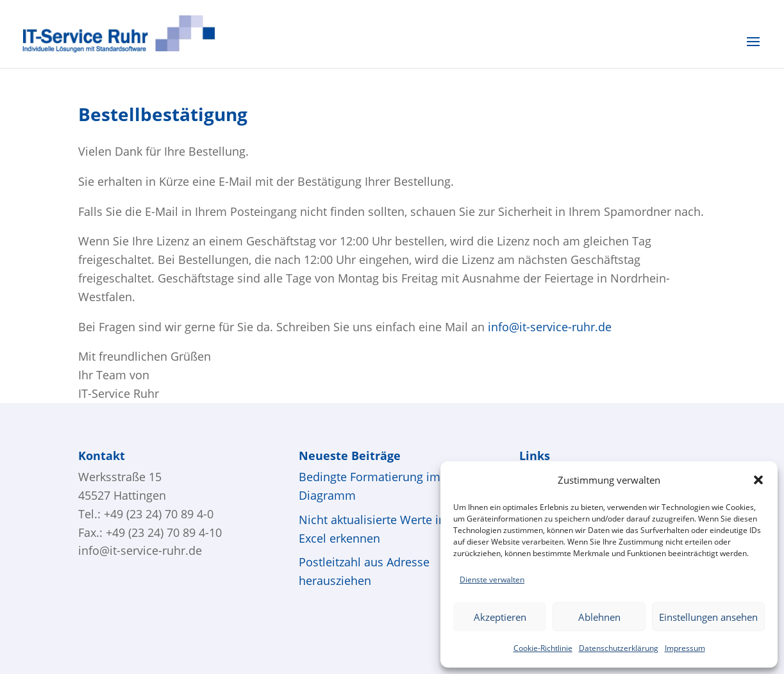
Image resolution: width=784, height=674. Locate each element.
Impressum (685, 648)
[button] (758, 480)
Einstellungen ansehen (708, 617)
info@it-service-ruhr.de (140, 550)
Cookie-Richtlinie (543, 648)
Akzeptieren (500, 617)
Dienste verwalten (492, 579)
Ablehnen (599, 617)
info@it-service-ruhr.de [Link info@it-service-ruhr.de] (550, 327)
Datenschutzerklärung (619, 648)
